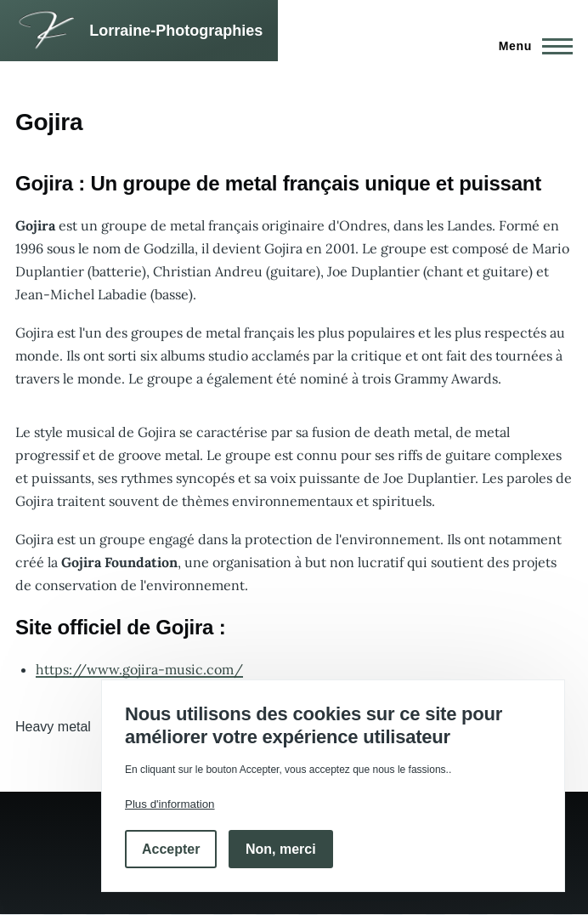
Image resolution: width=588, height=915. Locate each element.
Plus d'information (170, 804)
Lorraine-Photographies (176, 31)
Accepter (171, 849)
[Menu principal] (531, 46)
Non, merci (281, 849)
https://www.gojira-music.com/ (139, 669)
